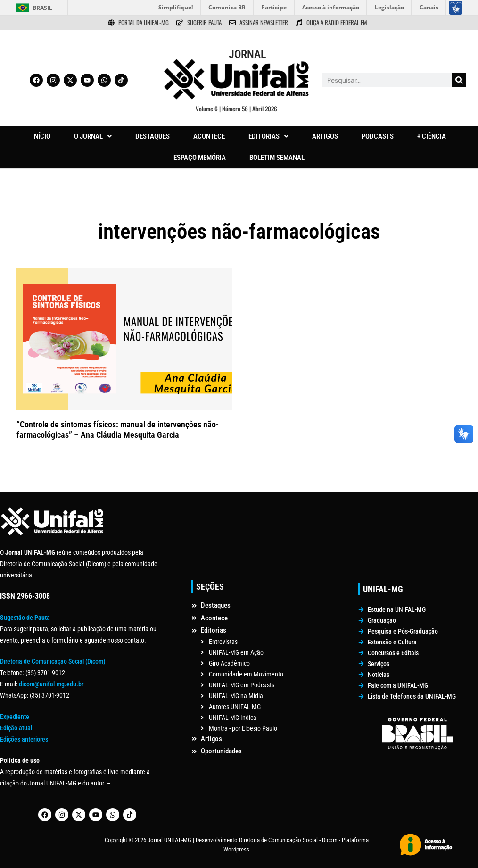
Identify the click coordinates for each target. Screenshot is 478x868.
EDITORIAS (268, 136)
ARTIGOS (325, 136)
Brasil (42, 8)
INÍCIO (41, 136)
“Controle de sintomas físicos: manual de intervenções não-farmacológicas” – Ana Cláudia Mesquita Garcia (118, 430)
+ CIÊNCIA (432, 136)
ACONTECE (209, 136)
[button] (93, 137)
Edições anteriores (24, 739)
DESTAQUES (152, 136)
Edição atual (16, 728)
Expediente (15, 717)
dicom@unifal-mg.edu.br (51, 684)
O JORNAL (93, 136)
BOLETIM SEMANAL (277, 158)
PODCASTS (378, 136)
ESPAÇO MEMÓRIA (200, 158)
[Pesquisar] (459, 80)
